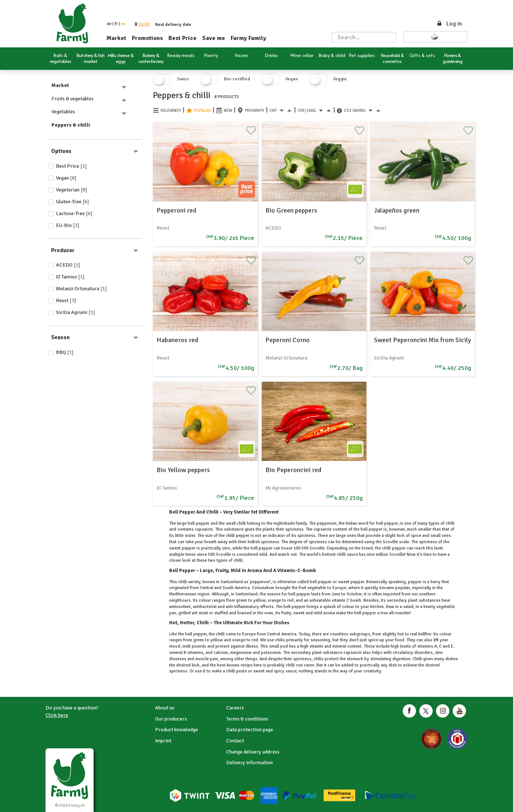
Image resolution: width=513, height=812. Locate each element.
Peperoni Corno (288, 340)
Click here (57, 715)
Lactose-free (74, 213)
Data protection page (250, 730)
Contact (235, 741)
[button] (144, 24)
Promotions (147, 38)
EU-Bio (68, 225)
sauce (290, 671)
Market (116, 38)
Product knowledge (177, 730)
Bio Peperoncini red (293, 470)
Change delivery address (253, 752)
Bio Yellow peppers (183, 470)
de (109, 24)
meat (203, 613)
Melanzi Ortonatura (81, 289)
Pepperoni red (176, 210)
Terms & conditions (247, 719)
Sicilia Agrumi (76, 312)
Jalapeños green (397, 210)
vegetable (445, 607)
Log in (449, 24)
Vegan (66, 178)
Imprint (163, 741)
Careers (235, 708)
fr (116, 24)
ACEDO (68, 265)
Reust (66, 300)
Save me (214, 38)
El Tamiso (70, 277)
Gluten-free (73, 202)
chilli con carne (299, 665)
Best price (71, 166)
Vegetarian (72, 190)
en (123, 24)
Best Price (182, 38)
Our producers (171, 719)
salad (408, 607)
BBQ (65, 352)
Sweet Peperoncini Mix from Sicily (422, 340)
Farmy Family (248, 38)
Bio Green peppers (291, 210)
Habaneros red (177, 340)
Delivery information (249, 763)
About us (165, 708)
